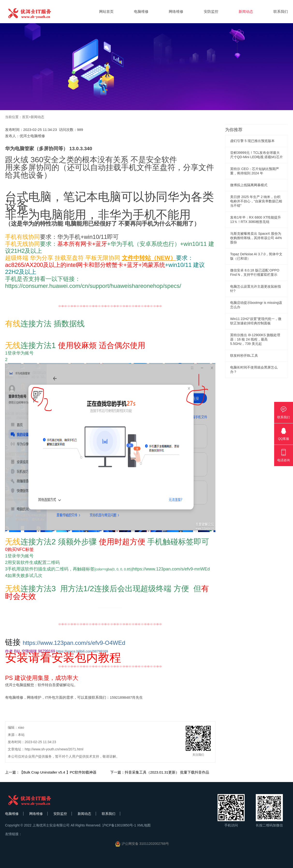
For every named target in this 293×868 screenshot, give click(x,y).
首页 (25, 117)
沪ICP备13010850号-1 (119, 825)
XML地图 (144, 825)
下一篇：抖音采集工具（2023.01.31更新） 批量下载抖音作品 (160, 772)
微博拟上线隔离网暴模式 (249, 185)
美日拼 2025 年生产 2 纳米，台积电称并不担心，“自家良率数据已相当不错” (256, 201)
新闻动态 (246, 11)
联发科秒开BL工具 (244, 356)
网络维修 (176, 11)
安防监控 (211, 11)
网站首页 (106, 11)
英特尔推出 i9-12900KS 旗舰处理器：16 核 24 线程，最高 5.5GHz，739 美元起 (255, 339)
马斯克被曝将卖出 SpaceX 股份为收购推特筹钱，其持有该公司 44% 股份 (256, 238)
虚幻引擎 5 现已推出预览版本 (252, 141)
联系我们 (281, 11)
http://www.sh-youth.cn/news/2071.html (54, 749)
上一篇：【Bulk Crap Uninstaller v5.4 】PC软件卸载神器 (51, 772)
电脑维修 (141, 11)
